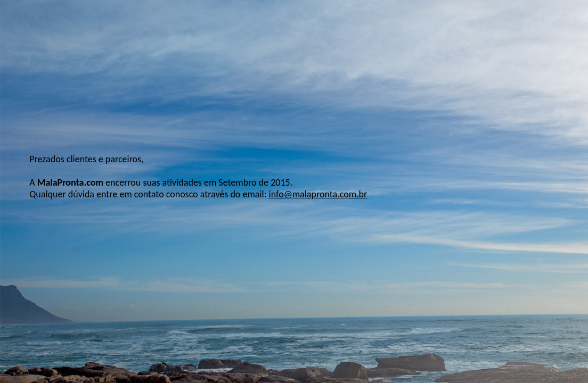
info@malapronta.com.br (318, 194)
